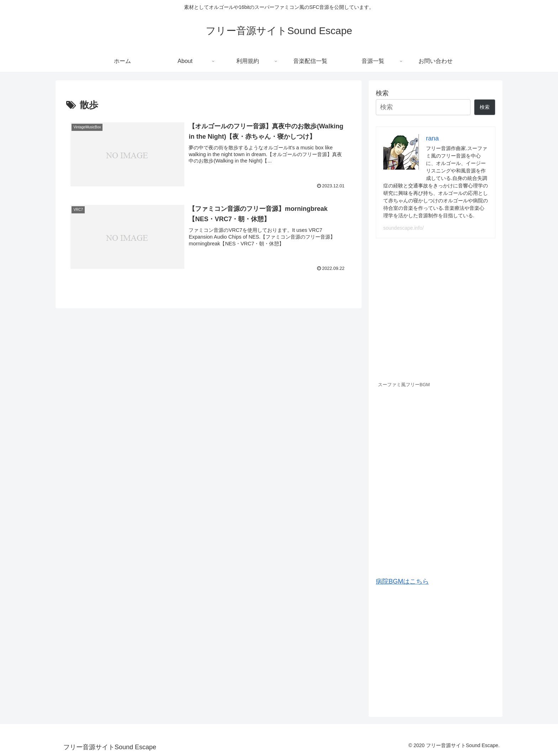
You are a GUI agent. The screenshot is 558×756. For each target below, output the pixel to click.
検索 (382, 93)
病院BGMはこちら (402, 581)
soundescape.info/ (404, 228)
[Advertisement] (436, 649)
